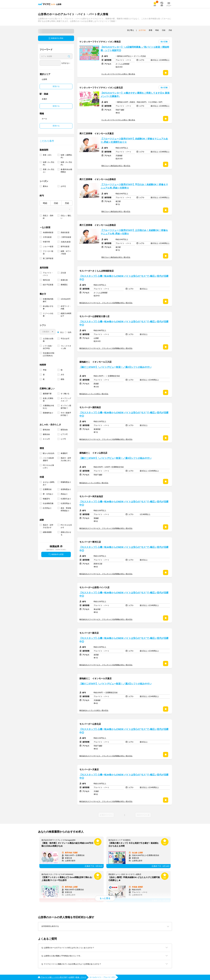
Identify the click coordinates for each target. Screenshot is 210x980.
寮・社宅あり (48, 494)
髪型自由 (64, 430)
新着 (151, 30)
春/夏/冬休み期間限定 (66, 171)
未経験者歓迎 (48, 232)
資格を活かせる (66, 533)
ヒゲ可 (63, 439)
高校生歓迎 (65, 232)
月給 (67, 203)
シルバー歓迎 (48, 247)
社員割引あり (66, 499)
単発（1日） (48, 155)
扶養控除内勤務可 (48, 300)
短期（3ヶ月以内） (66, 163)
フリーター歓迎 (48, 252)
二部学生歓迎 (66, 237)
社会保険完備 (48, 503)
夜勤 (62, 379)
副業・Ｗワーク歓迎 (66, 252)
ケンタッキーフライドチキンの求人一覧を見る (118, 74)
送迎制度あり (66, 489)
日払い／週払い (66, 217)
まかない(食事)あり (49, 483)
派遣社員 (64, 280)
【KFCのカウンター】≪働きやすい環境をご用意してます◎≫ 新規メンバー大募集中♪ (135, 95)
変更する (56, 86)
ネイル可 (46, 439)
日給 (56, 203)
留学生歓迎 (65, 247)
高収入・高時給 (48, 217)
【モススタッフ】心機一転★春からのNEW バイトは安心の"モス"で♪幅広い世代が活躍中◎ (124, 278)
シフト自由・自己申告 (48, 347)
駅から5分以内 (49, 453)
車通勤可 (64, 453)
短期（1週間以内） (66, 156)
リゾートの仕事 (48, 315)
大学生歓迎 (47, 237)
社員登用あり (66, 503)
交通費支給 (47, 489)
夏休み (45, 186)
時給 (45, 203)
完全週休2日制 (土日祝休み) (49, 354)
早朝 (45, 370)
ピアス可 (64, 434)
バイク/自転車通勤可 (48, 459)
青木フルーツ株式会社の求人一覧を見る (116, 166)
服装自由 (46, 434)
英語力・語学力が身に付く (66, 459)
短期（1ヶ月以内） (49, 163)
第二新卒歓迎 (48, 258)
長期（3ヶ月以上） (49, 171)
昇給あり (64, 494)
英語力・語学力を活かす (48, 526)
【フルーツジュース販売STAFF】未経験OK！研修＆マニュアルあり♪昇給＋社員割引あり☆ (134, 140)
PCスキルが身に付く (48, 467)
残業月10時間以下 (66, 315)
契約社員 (46, 280)
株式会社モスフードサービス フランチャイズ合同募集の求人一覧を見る (106, 303)
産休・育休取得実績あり (66, 509)
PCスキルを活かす (66, 526)
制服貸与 (46, 499)
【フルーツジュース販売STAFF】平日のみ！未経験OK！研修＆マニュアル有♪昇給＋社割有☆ (134, 186)
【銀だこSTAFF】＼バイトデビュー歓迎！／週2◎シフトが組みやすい (116, 367)
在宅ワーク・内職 (66, 307)
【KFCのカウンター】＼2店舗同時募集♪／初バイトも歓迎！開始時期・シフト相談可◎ (135, 49)
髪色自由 (46, 430)
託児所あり (47, 508)
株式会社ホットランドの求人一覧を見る (94, 394)
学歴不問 (46, 242)
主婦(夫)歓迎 (66, 242)
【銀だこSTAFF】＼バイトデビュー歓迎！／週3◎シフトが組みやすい (116, 458)
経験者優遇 (47, 532)
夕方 (62, 375)
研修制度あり (66, 482)
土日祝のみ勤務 (48, 340)
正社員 (63, 273)
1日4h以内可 (66, 299)
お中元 (63, 186)
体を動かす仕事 (48, 307)
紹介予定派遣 (48, 285)
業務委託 (64, 285)
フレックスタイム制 (66, 347)
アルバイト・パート (48, 274)
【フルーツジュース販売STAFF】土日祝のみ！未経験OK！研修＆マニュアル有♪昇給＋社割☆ (134, 232)
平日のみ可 (65, 339)
